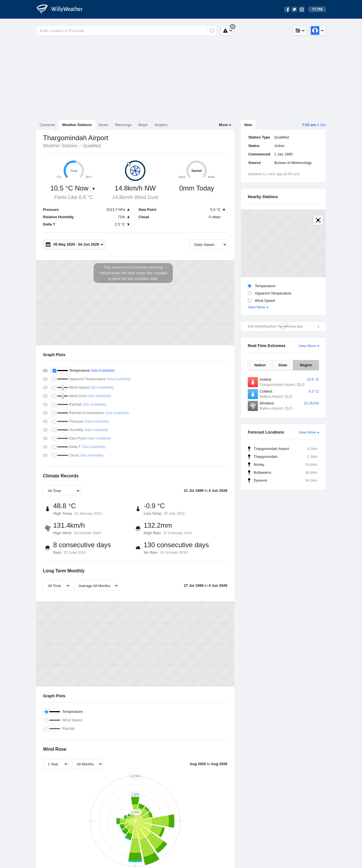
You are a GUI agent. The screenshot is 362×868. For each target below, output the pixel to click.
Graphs (161, 125)
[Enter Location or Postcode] (127, 31)
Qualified (91, 146)
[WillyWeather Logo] (63, 9)
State (283, 365)
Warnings (123, 125)
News (104, 125)
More (223, 125)
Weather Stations (77, 125)
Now (248, 125)
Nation (260, 365)
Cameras (47, 125)
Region (306, 365)
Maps (143, 125)
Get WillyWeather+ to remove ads (275, 326)
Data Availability (103, 371)
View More (256, 307)
